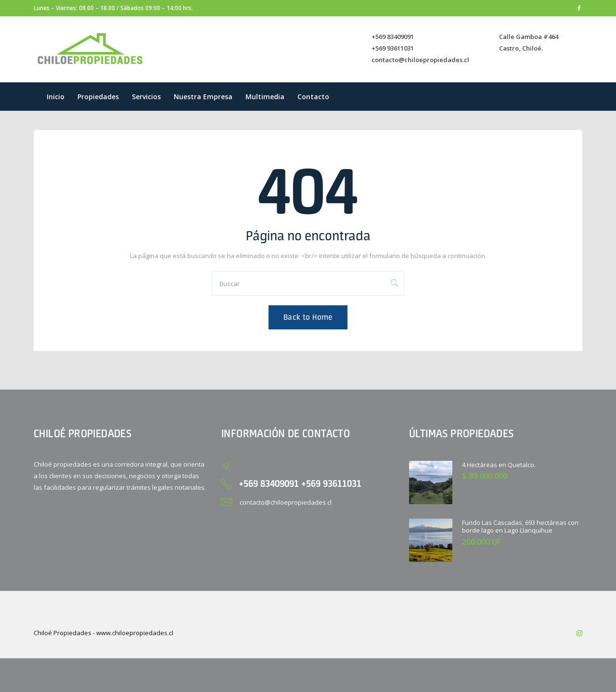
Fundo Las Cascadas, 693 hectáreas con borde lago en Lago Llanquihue (520, 527)
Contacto (313, 97)
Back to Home (308, 317)
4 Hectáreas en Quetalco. (499, 465)
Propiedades (98, 97)
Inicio (56, 97)
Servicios (146, 97)
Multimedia (265, 97)
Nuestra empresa (203, 97)
